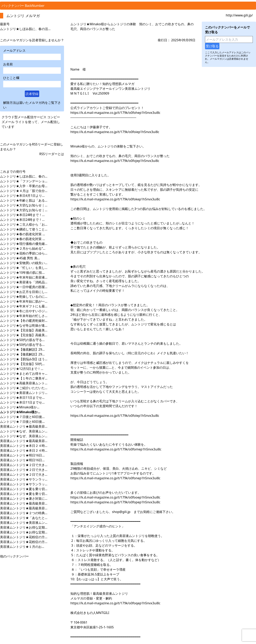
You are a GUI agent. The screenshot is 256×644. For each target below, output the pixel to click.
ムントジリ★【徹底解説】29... (22, 349)
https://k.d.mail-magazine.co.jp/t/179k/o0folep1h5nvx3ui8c (115, 416)
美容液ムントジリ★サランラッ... (24, 479)
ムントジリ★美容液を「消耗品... (24, 282)
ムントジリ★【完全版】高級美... (24, 330)
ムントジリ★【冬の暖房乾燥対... (24, 321)
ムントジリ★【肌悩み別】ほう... (24, 359)
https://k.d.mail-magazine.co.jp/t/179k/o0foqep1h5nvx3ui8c (115, 603)
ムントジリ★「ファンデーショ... (24, 181)
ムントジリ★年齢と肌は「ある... (24, 200)
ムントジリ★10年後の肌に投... (22, 273)
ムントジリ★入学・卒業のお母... (24, 186)
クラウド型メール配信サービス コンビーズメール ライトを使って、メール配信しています (31, 122)
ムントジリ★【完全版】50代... (22, 364)
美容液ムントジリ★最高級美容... (24, 426)
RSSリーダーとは (52, 154)
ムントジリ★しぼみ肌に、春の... (24, 176)
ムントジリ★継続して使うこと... (24, 229)
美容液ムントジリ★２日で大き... (24, 465)
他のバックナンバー (14, 556)
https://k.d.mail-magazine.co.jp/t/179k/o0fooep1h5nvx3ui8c (115, 497)
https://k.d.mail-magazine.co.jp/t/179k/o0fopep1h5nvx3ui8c (115, 502)
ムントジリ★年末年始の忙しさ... (24, 316)
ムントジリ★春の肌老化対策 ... (22, 234)
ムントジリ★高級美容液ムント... (24, 383)
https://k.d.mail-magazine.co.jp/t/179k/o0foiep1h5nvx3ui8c (115, 132)
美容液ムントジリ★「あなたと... (24, 518)
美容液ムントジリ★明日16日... (22, 455)
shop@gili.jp (121, 512)
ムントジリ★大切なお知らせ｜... (24, 205)
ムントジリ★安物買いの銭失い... (24, 263)
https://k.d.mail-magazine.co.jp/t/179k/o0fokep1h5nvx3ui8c (115, 199)
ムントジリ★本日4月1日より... (22, 196)
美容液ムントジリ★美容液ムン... (24, 523)
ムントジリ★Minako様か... (20, 407)
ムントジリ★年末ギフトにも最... (24, 306)
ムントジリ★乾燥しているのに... (24, 297)
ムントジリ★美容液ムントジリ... (24, 393)
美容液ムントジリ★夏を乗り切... (24, 489)
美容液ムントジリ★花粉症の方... (24, 537)
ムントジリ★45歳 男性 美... (20, 258)
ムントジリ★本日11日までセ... (22, 398)
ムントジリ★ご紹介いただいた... (24, 388)
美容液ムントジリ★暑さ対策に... (24, 499)
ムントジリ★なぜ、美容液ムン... (24, 431)
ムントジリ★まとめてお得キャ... (24, 373)
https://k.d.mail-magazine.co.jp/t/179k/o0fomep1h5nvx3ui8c (116, 449)
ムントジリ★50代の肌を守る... (22, 340)
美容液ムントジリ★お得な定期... (24, 527)
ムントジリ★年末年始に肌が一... (24, 301)
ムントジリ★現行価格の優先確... (24, 244)
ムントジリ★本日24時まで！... (22, 215)
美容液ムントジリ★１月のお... (22, 547)
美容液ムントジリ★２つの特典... (24, 513)
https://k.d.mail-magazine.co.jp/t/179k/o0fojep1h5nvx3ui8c (115, 161)
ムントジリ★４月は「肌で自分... (24, 191)
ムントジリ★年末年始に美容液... (24, 277)
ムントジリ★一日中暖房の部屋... (24, 287)
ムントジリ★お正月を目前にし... (24, 292)
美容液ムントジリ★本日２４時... (24, 446)
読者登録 (32, 94)
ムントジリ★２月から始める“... (23, 248)
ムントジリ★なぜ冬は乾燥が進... (24, 325)
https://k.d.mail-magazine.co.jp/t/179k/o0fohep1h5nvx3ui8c (115, 113)
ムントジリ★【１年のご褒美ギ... (24, 378)
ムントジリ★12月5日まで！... (22, 369)
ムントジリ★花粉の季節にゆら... (24, 253)
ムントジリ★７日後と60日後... (22, 417)
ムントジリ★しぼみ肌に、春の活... (25, 29)
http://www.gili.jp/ (239, 15)
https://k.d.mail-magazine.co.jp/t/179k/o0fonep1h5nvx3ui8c (115, 478)
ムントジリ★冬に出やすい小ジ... (24, 311)
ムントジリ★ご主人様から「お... (24, 224)
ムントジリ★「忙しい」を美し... (24, 268)
